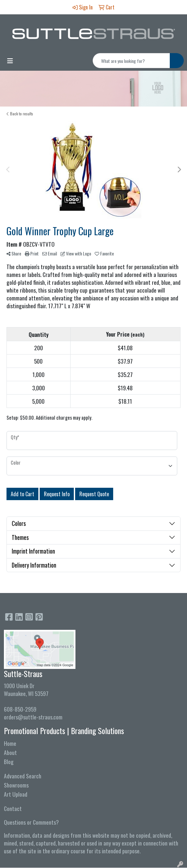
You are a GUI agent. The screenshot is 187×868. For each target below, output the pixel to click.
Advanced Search (23, 776)
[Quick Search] (131, 61)
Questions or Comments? (31, 822)
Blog (9, 761)
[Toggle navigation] (10, 61)
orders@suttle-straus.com (33, 717)
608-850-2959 (20, 709)
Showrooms (16, 785)
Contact (13, 808)
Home (10, 743)
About (10, 752)
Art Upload (16, 794)
